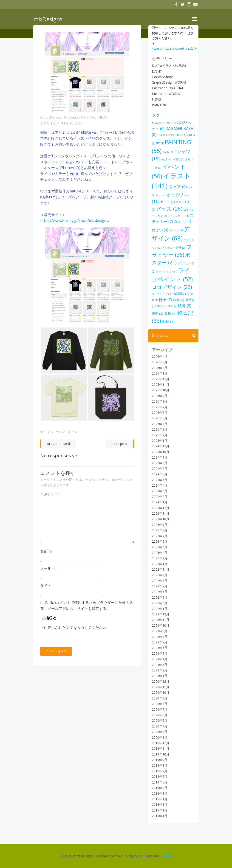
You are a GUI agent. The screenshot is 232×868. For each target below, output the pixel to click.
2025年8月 (159, 401)
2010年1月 (159, 816)
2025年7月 (159, 407)
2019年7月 (159, 771)
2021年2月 (159, 670)
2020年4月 (159, 726)
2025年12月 (160, 379)
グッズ (73, 432)
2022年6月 (159, 592)
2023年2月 (159, 558)
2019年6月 (159, 776)
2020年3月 (159, 732)
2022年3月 (159, 603)
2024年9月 (159, 457)
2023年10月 (160, 519)
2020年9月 (159, 698)
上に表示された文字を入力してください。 (75, 628)
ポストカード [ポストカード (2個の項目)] (182, 263)
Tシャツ (48, 432)
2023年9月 (159, 524)
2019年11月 (160, 748)
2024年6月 (159, 474)
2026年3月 (159, 362)
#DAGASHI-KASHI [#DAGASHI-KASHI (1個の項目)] (163, 123)
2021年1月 (159, 676)
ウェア (61, 432)
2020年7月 (159, 709)
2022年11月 (160, 569)
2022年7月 (159, 586)
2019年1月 (159, 799)
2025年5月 (159, 418)
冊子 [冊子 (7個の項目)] (158, 299)
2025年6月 (159, 413)
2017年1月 (159, 810)
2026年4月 (159, 356)
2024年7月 (159, 468)
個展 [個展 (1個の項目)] (189, 294)
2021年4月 (159, 659)
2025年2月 (159, 435)
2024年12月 (160, 446)
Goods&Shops (51, 118)
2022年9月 (159, 575)
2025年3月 (159, 429)
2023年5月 (159, 547)
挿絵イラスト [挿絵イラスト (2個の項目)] (162, 306)
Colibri (167, 856)
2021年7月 (159, 642)
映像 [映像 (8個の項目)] (180, 306)
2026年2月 (159, 368)
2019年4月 (159, 788)
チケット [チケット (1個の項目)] (176, 230)
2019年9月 (159, 760)
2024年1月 (159, 502)
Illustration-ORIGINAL (80, 118)
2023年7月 (159, 536)
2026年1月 (159, 373)
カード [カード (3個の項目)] (167, 202)
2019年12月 (160, 743)
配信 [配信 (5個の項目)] (168, 321)
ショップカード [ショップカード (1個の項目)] (178, 216)
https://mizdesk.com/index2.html (176, 48)
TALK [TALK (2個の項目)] (167, 152)
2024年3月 (159, 491)
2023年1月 (159, 564)
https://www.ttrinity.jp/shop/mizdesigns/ (75, 221)
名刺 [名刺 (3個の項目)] (171, 300)
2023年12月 (160, 508)
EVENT (157, 71)
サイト (46, 586)
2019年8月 (159, 765)
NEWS (103, 118)
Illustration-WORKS (166, 94)
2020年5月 (159, 720)
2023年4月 (159, 552)
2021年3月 (159, 664)
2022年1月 (159, 608)
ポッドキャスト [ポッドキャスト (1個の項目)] (162, 272)
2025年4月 (159, 424)
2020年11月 (160, 687)
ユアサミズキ (50, 124)
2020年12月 (160, 681)
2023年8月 (159, 530)
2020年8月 (159, 704)
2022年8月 (159, 580)
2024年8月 (159, 463)
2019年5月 (159, 782)
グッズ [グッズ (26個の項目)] (169, 209)
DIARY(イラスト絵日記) (169, 66)
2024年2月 (159, 496)
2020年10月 (160, 692)
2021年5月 (159, 653)
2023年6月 (159, 541)
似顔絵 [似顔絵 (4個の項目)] (176, 293)
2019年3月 (159, 793)
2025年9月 (159, 396)
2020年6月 (159, 715)
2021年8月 (159, 636)
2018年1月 (159, 805)
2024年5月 (159, 480)
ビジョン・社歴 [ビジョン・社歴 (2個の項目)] (174, 248)
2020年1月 (159, 737)
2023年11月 (160, 513)
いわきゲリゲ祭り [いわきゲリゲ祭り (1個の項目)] (172, 159)
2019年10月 (160, 754)
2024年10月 (160, 452)
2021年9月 (159, 631)
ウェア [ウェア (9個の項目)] (177, 187)
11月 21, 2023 (72, 124)
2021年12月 (160, 614)
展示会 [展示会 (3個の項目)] (185, 300)
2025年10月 (160, 390)
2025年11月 (160, 385)
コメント (50, 494)
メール (48, 568)
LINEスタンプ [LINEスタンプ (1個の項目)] (167, 135)
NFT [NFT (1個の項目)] (160, 143)
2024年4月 (159, 485)
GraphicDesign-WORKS (169, 82)
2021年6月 (159, 648)
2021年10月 (160, 625)
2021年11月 (160, 620)
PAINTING (159, 105)
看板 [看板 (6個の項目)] (163, 313)
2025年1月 (159, 440)
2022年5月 (159, 597)
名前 (46, 551)
